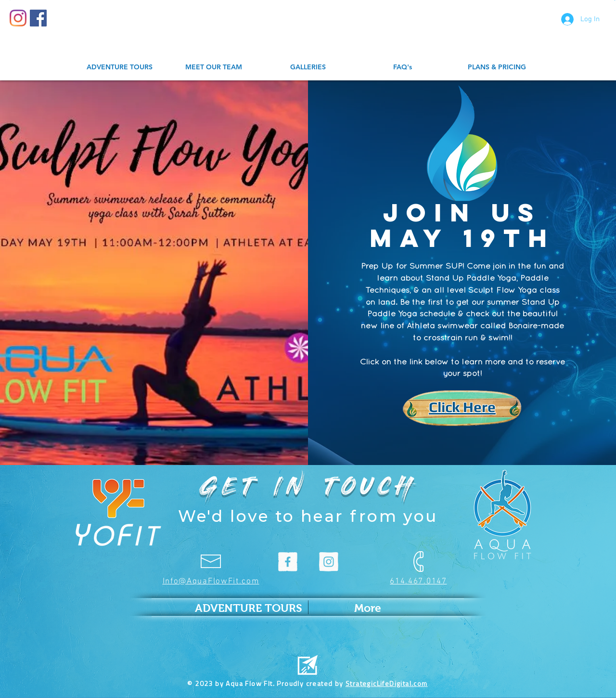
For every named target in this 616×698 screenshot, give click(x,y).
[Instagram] (18, 18)
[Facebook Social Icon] (38, 18)
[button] (615, 0)
